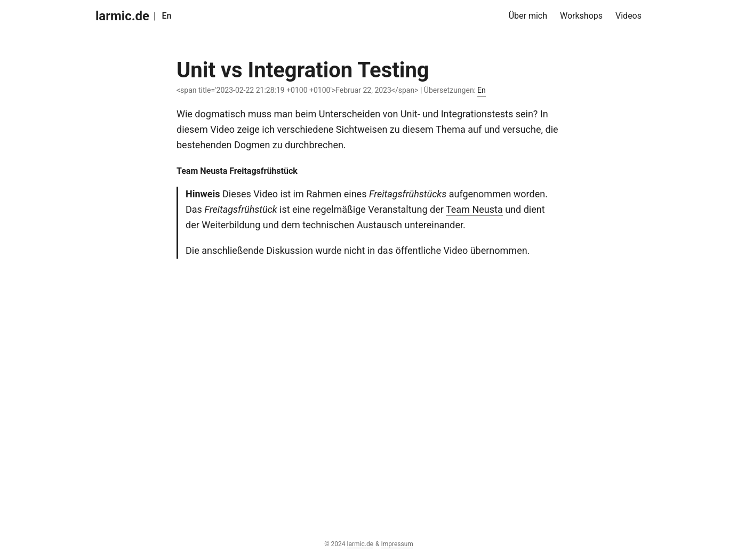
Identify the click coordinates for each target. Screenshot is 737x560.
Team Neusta (474, 209)
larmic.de (122, 16)
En (166, 16)
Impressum (397, 544)
